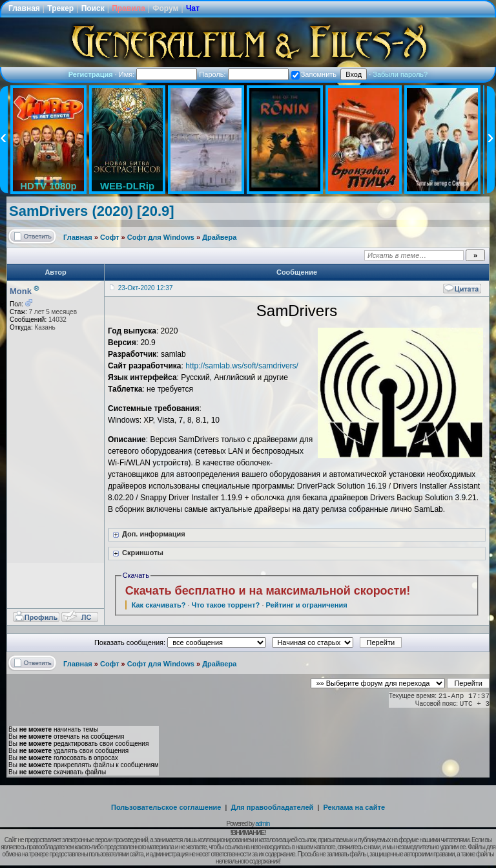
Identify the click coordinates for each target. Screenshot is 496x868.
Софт (110, 237)
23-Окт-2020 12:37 (146, 288)
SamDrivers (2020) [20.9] (92, 211)
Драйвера (219, 237)
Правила (129, 8)
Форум (165, 8)
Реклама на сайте (354, 807)
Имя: (158, 74)
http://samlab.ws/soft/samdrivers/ (242, 366)
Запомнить (314, 74)
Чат (193, 8)
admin (262, 824)
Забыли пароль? (400, 74)
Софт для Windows (161, 237)
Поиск (93, 8)
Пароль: (243, 74)
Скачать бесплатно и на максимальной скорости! (268, 591)
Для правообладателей (273, 807)
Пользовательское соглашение (166, 807)
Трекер (60, 8)
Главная (24, 8)
